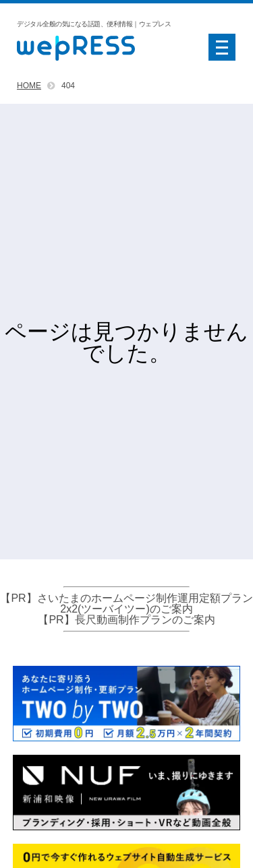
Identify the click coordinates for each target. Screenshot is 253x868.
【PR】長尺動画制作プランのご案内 (126, 620)
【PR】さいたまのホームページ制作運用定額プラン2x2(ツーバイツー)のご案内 (126, 603)
